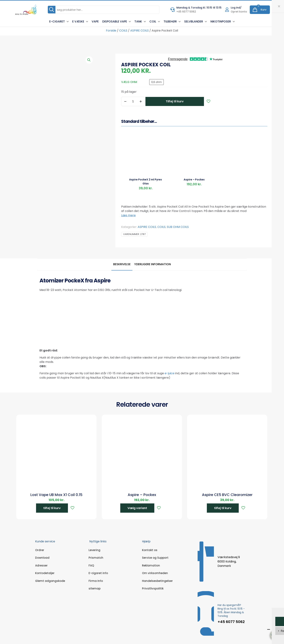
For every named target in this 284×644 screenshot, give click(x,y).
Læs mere (128, 215)
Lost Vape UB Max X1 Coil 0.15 (56, 495)
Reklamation (151, 565)
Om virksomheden (155, 573)
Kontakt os (150, 550)
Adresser (41, 565)
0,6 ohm (156, 82)
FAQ (91, 565)
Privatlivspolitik (153, 588)
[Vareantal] (133, 101)
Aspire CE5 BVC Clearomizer (227, 495)
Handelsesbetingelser (157, 581)
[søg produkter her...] (103, 10)
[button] (89, 60)
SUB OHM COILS (178, 227)
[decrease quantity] (125, 101)
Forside (111, 31)
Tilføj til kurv (175, 101)
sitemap (95, 588)
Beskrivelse (122, 264)
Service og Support (155, 558)
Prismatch (96, 558)
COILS (123, 31)
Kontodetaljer (45, 573)
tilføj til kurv (52, 508)
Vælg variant (137, 508)
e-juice (170, 373)
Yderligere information (153, 264)
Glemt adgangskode (50, 581)
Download (42, 558)
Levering (94, 550)
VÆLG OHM (129, 82)
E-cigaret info (98, 573)
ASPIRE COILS (139, 31)
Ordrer (40, 550)
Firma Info (96, 581)
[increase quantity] (141, 101)
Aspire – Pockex (194, 180)
